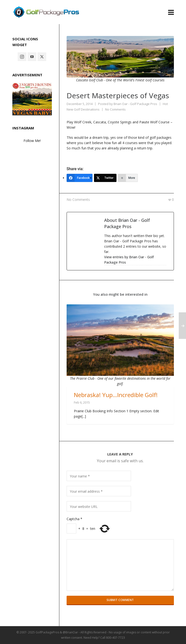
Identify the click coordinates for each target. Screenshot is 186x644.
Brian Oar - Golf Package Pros (135, 104)
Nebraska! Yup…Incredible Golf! (116, 395)
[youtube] (32, 57)
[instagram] (22, 57)
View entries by (129, 260)
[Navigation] (171, 12)
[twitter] (42, 57)
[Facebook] (80, 178)
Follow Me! (32, 141)
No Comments (115, 109)
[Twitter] (105, 178)
